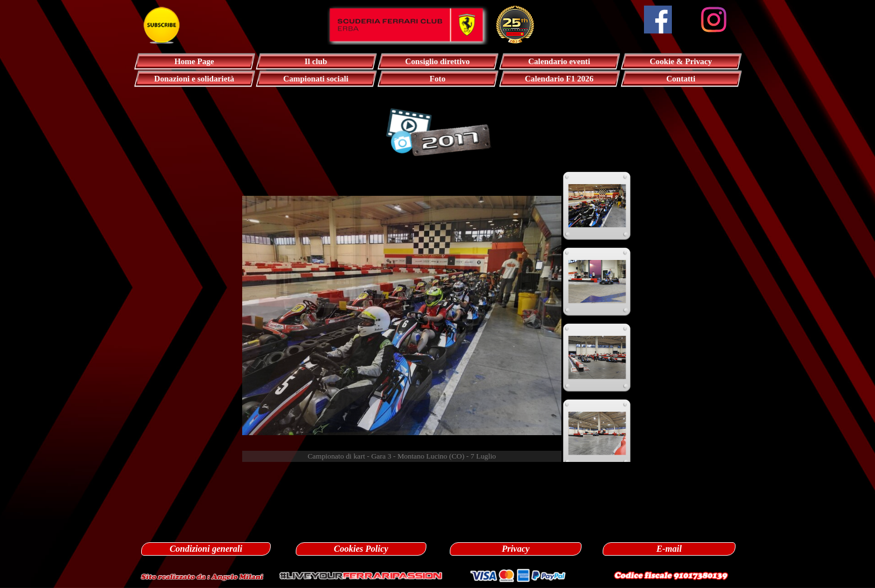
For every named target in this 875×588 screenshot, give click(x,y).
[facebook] (658, 20)
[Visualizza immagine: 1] (597, 206)
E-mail (669, 549)
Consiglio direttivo (437, 61)
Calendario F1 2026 (559, 79)
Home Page (194, 61)
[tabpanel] (438, 474)
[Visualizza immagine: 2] (597, 282)
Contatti (681, 79)
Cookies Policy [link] (361, 549)
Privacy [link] (516, 549)
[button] (202, 575)
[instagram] (714, 20)
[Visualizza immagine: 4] (597, 433)
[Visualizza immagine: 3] (597, 358)
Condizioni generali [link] (206, 549)
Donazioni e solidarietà (194, 79)
